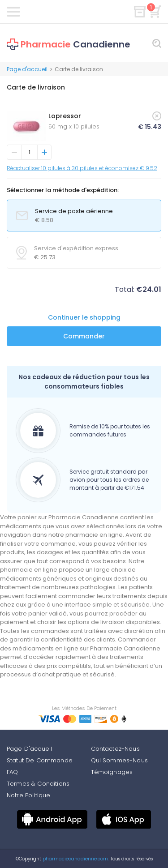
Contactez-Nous (115, 749)
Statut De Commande (40, 760)
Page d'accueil (27, 69)
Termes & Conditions (38, 784)
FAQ (12, 772)
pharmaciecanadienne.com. (75, 859)
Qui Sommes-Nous (119, 760)
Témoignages (112, 772)
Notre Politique (28, 795)
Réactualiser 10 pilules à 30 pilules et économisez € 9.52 (82, 168)
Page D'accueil (29, 749)
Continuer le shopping (84, 317)
